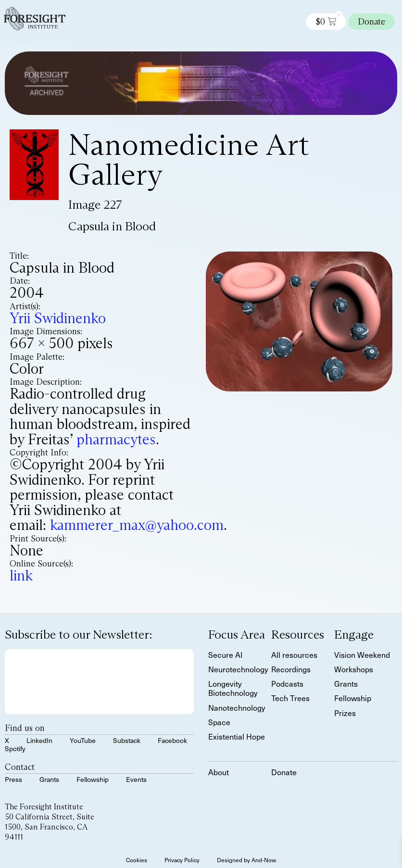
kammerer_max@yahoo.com (137, 525)
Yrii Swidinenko (58, 318)
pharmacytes (116, 439)
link (21, 575)
